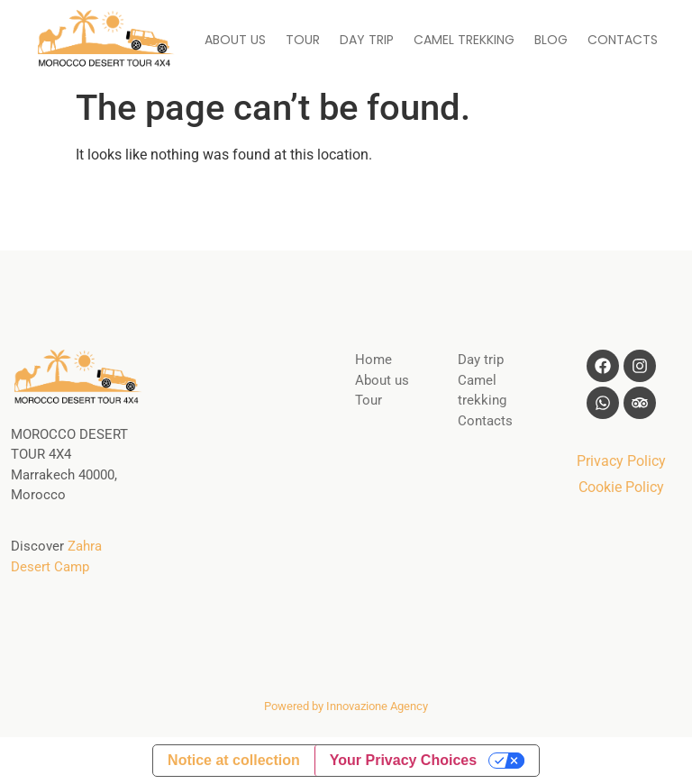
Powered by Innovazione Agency (346, 706)
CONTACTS (623, 40)
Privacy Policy (621, 461)
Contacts (485, 421)
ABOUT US (235, 40)
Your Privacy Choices (403, 760)
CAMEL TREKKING (464, 40)
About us (382, 380)
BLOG (551, 40)
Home (373, 360)
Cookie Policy (621, 487)
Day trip (481, 360)
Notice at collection (234, 760)
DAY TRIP (367, 40)
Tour (369, 400)
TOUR (303, 40)
